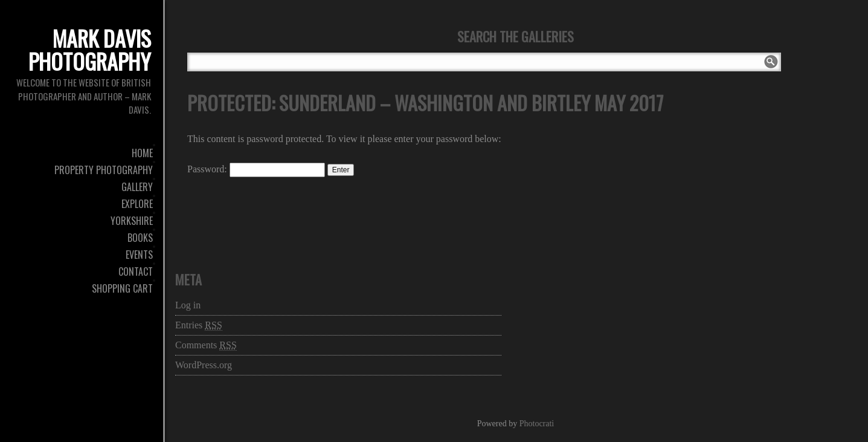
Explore (137, 204)
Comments (206, 345)
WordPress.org (204, 365)
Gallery (137, 187)
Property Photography (104, 170)
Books (140, 238)
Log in (188, 305)
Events (139, 255)
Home (142, 153)
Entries (199, 325)
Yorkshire (132, 221)
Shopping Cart (122, 288)
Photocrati (537, 424)
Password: (256, 169)
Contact (136, 271)
